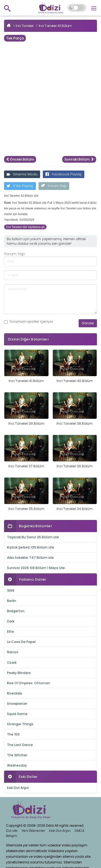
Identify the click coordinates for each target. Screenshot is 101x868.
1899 (11, 590)
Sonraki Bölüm (79, 159)
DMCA (79, 831)
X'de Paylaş (20, 186)
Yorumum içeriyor (29, 322)
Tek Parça (15, 38)
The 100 (13, 734)
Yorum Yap (54, 186)
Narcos (13, 652)
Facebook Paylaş (64, 174)
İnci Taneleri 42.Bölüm (55, 26)
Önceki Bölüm (20, 159)
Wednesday (17, 765)
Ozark (12, 663)
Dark (11, 621)
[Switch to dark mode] (77, 8)
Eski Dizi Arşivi (18, 788)
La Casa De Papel (21, 642)
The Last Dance (20, 745)
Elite (11, 632)
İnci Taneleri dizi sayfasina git (25, 227)
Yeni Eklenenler (33, 831)
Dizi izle (12, 831)
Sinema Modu (22, 174)
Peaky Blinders (19, 673)
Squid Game (17, 714)
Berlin (12, 601)
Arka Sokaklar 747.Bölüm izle (30, 558)
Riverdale (15, 693)
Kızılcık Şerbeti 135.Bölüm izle (31, 547)
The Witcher (17, 755)
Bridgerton (16, 611)
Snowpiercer (17, 704)
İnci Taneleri (25, 26)
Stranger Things (20, 724)
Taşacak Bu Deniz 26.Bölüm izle (33, 537)
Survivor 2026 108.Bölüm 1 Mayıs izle (36, 568)
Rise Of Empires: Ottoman (29, 683)
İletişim (12, 836)
